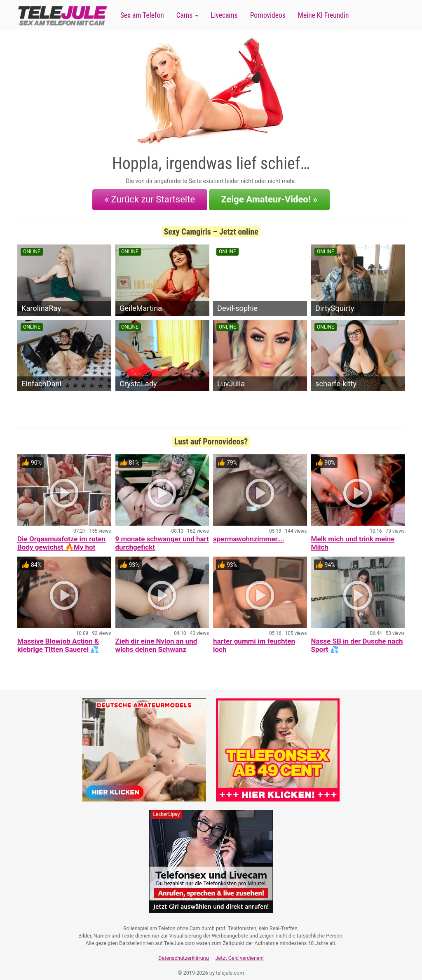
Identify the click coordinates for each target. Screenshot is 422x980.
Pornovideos (268, 15)
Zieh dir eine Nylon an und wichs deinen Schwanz (156, 640)
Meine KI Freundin (324, 15)
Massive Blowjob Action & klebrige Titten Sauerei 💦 (58, 640)
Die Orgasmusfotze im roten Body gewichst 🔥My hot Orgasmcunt (61, 542)
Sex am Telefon (142, 15)
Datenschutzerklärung (184, 949)
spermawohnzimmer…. (249, 533)
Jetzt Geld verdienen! (239, 949)
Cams (187, 15)
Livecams (224, 15)
